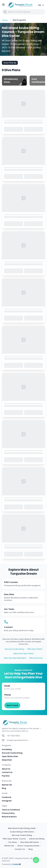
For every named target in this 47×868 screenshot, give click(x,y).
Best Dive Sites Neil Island (15, 658)
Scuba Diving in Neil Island (22, 832)
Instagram (7, 801)
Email (7, 686)
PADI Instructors (36, 658)
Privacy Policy (8, 813)
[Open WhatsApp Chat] (36, 860)
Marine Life (7, 785)
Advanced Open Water (23, 654)
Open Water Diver (10, 756)
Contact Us (7, 772)
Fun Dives (13, 842)
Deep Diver (7, 760)
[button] (23, 12)
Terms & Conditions (11, 810)
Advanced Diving (37, 839)
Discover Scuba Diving (14, 649)
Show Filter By (10, 63)
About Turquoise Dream (28, 846)
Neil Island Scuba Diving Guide (22, 828)
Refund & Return (9, 817)
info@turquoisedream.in (17, 740)
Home (5, 20)
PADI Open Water (35, 649)
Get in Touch (12, 705)
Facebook (7, 797)
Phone (8, 695)
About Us (6, 769)
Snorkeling (7, 749)
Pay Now (6, 776)
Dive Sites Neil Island (30, 842)
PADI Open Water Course (14, 839)
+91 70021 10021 (13, 736)
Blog (4, 788)
